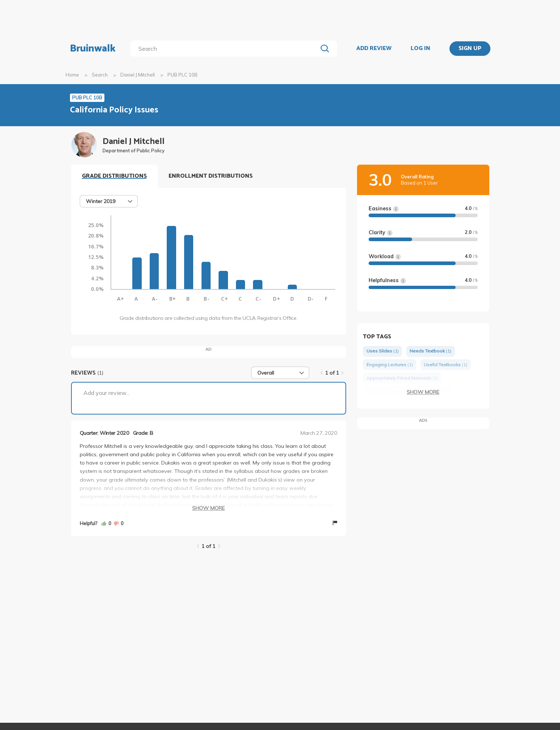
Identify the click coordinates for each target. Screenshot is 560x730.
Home (72, 75)
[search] (225, 49)
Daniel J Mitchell (138, 75)
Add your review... (106, 393)
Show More (208, 508)
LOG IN (420, 49)
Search (100, 75)
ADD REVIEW (374, 49)
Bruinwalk (93, 49)
